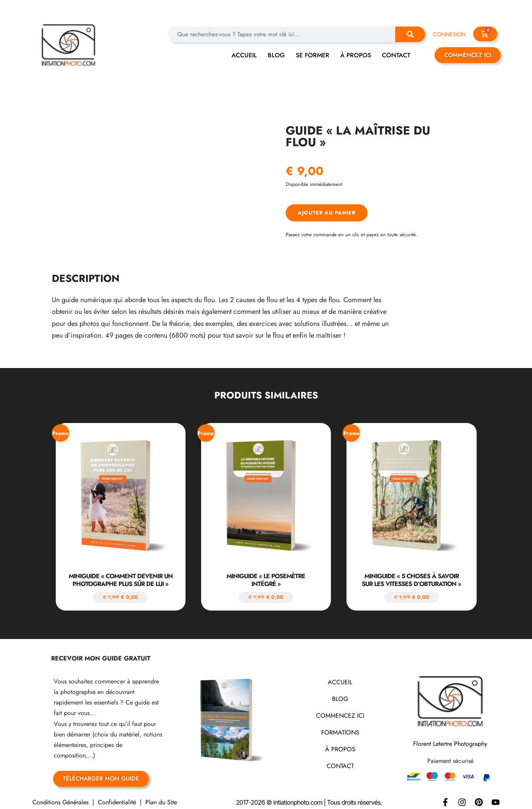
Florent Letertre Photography (450, 739)
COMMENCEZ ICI (340, 711)
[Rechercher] (410, 34)
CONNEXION (449, 34)
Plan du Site (161, 797)
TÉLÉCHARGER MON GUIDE (101, 774)
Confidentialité (117, 797)
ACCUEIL (244, 55)
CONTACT (396, 55)
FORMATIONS (340, 728)
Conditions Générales (60, 797)
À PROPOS (356, 55)
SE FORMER (313, 55)
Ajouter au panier (327, 213)
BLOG (276, 55)
